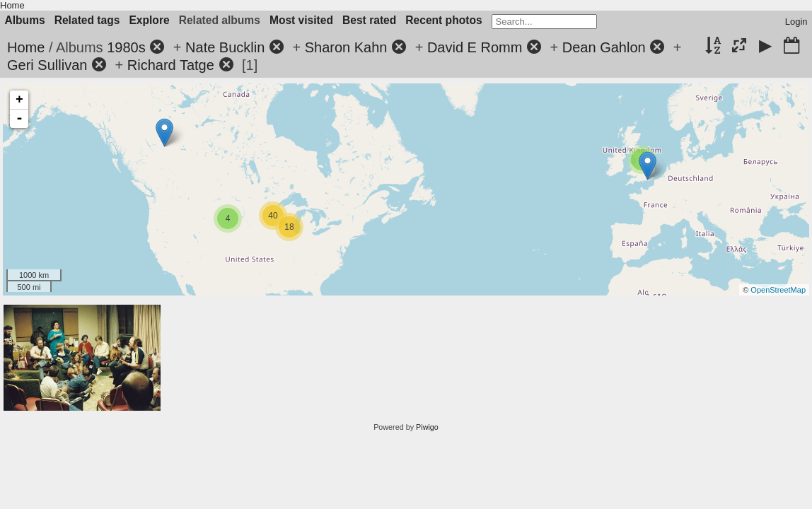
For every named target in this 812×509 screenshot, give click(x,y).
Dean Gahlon (604, 47)
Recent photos (443, 20)
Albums (25, 20)
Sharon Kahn (346, 47)
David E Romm (475, 47)
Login (796, 22)
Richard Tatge (171, 65)
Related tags (87, 20)
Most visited (301, 20)
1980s (126, 47)
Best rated (369, 20)
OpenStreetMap (778, 290)
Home (12, 5)
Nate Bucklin (225, 47)
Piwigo (427, 427)
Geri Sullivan (47, 65)
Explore (149, 20)
